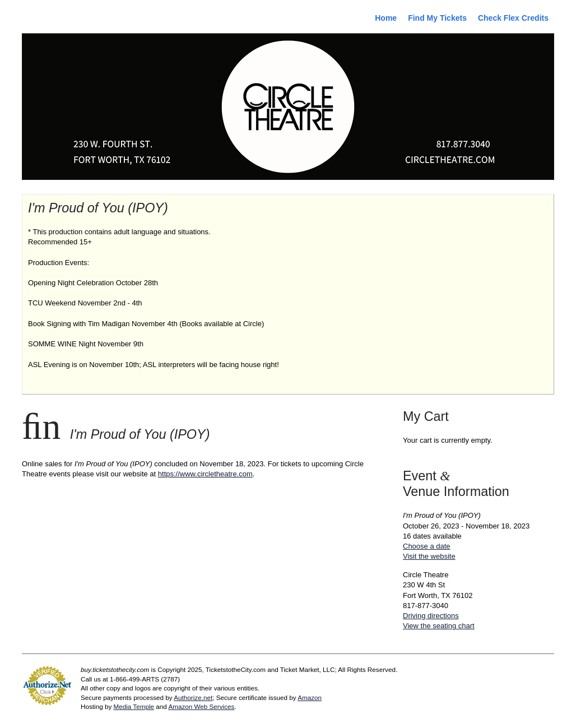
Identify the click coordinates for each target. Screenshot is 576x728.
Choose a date (427, 546)
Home (386, 18)
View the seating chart (439, 626)
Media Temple (134, 706)
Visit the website (429, 556)
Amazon (310, 697)
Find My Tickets (437, 18)
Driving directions (431, 616)
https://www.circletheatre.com (205, 474)
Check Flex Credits (513, 18)
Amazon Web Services (201, 706)
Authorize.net (193, 697)
